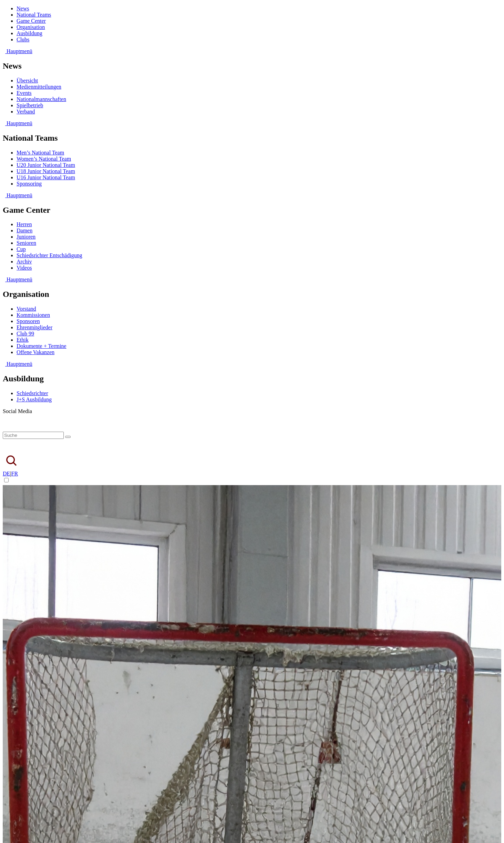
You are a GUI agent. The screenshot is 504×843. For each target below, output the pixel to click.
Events (24, 93)
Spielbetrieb (30, 105)
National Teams (34, 15)
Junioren (26, 237)
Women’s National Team (44, 159)
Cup (21, 249)
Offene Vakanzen (36, 352)
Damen (24, 230)
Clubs (23, 39)
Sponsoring (29, 184)
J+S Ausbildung (34, 399)
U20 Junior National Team (46, 165)
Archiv (24, 262)
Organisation (31, 27)
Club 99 (25, 334)
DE (6, 474)
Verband (26, 112)
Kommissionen (33, 315)
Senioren (26, 243)
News (23, 8)
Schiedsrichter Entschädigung (49, 255)
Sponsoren (28, 321)
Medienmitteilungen (39, 87)
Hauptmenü (18, 51)
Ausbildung (29, 33)
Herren (24, 224)
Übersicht (27, 81)
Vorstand (26, 309)
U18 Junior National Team (46, 171)
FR (15, 474)
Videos (24, 268)
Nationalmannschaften (41, 99)
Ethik (23, 340)
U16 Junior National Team (46, 177)
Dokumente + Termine (41, 346)
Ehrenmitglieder (34, 327)
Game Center (31, 21)
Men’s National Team (40, 153)
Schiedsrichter (32, 393)
